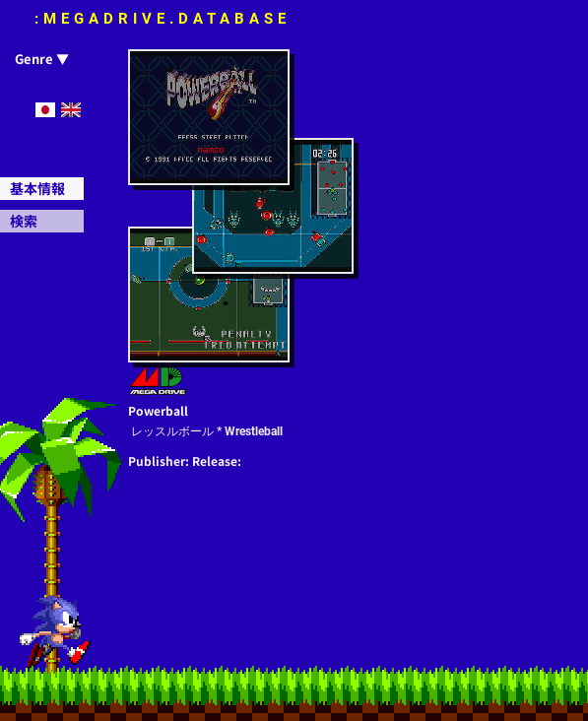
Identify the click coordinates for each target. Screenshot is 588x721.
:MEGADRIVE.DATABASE (163, 19)
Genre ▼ (42, 59)
